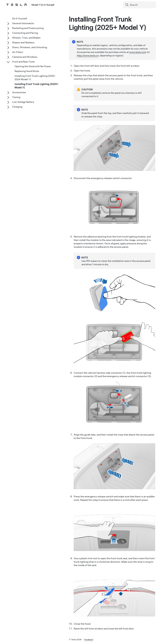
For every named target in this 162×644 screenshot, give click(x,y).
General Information (23, 23)
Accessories (19, 92)
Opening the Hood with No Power (33, 66)
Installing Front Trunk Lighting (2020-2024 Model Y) (35, 78)
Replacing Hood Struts (27, 71)
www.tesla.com (138, 52)
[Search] (140, 5)
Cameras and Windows (25, 57)
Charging (17, 107)
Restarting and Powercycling (28, 28)
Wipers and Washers (23, 42)
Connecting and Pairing (25, 33)
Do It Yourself (20, 19)
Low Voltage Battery (23, 102)
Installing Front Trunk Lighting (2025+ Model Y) (37, 86)
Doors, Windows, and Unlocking (30, 47)
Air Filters (18, 52)
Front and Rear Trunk (23, 62)
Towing (16, 97)
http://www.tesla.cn (88, 56)
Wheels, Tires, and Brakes (26, 38)
